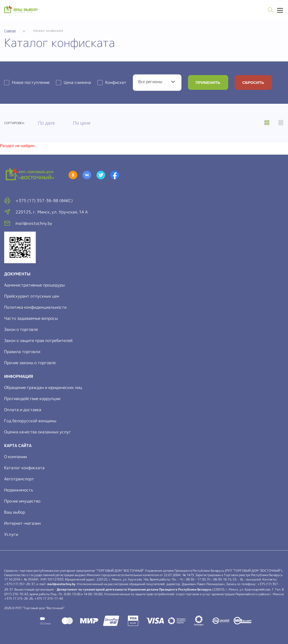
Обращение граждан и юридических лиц (43, 387)
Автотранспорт (19, 479)
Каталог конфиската (24, 468)
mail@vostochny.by (61, 584)
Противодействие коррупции (32, 399)
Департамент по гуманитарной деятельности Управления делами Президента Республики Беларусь (134, 589)
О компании (15, 457)
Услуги (11, 534)
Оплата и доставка (23, 410)
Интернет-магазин (22, 523)
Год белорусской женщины (30, 421)
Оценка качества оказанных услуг (38, 432)
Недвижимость (19, 490)
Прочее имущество (22, 501)
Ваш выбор (15, 512)
